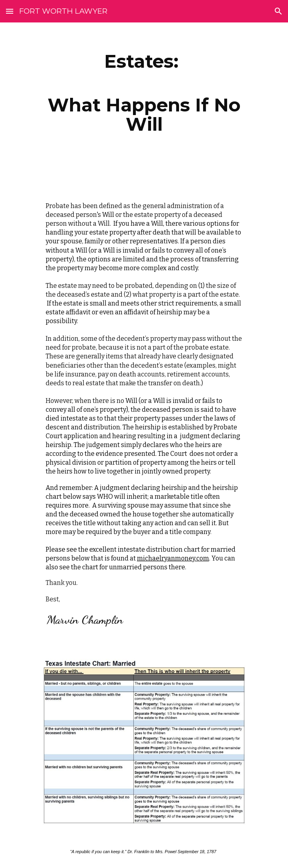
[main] (144, 93)
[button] (10, 11)
